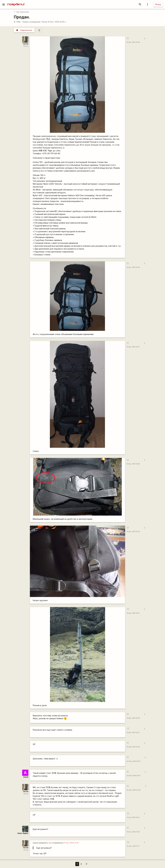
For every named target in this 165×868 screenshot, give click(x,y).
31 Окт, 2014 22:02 (57, 22)
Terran (44, 22)
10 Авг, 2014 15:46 (133, 42)
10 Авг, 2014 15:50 (133, 532)
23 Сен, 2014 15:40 (133, 776)
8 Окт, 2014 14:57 (133, 817)
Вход (158, 4)
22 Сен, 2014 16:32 (133, 761)
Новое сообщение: (32, 22)
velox (50, 843)
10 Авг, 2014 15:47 (133, 347)
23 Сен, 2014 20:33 (134, 790)
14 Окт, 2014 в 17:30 (71, 843)
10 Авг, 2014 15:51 (133, 613)
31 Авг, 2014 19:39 (133, 718)
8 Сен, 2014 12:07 (133, 733)
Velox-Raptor (23, 833)
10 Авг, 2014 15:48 (133, 464)
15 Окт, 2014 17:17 (133, 846)
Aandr (26, 777)
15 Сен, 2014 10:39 (133, 747)
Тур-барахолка (21, 12)
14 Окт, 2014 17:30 (133, 832)
